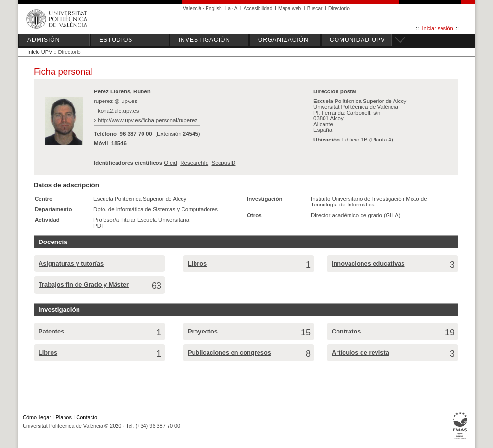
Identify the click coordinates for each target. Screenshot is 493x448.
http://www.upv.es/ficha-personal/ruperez (148, 120)
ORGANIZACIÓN (283, 40)
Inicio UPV (40, 52)
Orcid (170, 163)
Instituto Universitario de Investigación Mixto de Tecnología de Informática (369, 202)
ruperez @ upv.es (116, 101)
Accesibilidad (258, 8)
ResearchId (194, 163)
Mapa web (290, 8)
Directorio (339, 8)
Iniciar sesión (438, 28)
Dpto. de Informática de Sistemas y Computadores (156, 209)
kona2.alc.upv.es (118, 111)
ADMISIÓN (44, 40)
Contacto (87, 417)
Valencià (192, 8)
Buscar (315, 8)
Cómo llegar (37, 417)
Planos (63, 417)
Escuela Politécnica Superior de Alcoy (140, 199)
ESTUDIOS (116, 40)
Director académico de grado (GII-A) (356, 215)
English (214, 8)
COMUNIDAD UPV (357, 40)
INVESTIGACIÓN (204, 40)
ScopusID (223, 163)
